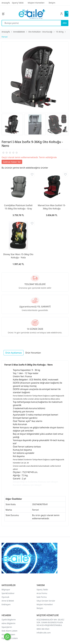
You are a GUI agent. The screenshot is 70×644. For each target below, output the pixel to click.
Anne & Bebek (8, 601)
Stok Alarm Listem (9, 631)
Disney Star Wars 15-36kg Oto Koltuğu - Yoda (18, 256)
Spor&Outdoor (8, 593)
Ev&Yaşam (6, 604)
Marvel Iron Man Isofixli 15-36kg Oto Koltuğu (52, 207)
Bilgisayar (6, 590)
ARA (65, 23)
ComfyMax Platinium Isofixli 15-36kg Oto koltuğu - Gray (18, 207)
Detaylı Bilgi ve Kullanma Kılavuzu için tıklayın (35, 482)
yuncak (6, 597)
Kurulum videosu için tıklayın (27, 485)
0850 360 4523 (43, 629)
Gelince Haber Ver (12, 162)
